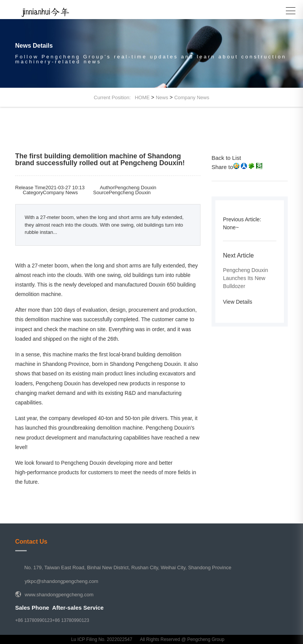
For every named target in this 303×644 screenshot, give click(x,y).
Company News (192, 97)
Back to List (226, 158)
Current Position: (114, 97)
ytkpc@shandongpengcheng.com (62, 581)
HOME (142, 97)
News (162, 97)
